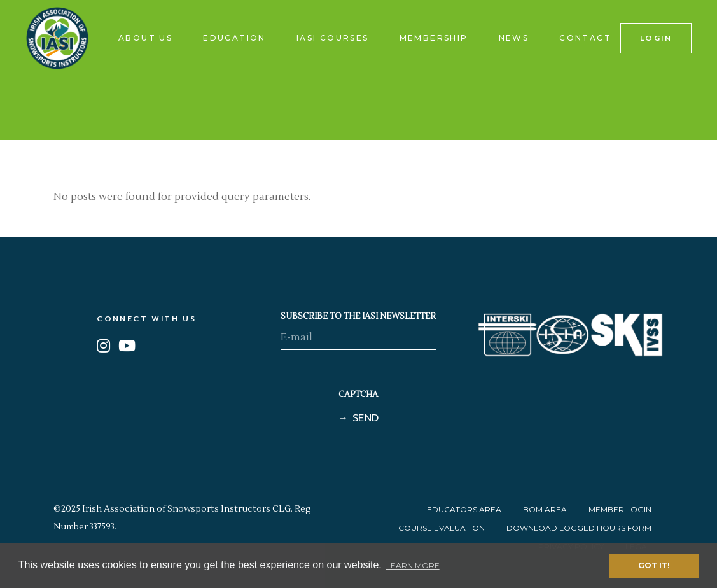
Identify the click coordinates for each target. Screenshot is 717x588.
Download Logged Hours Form (579, 528)
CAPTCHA (358, 395)
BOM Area (545, 509)
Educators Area (464, 509)
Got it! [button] (654, 565)
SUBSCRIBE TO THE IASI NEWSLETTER (358, 316)
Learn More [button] (413, 565)
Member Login (620, 509)
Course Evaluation (442, 528)
